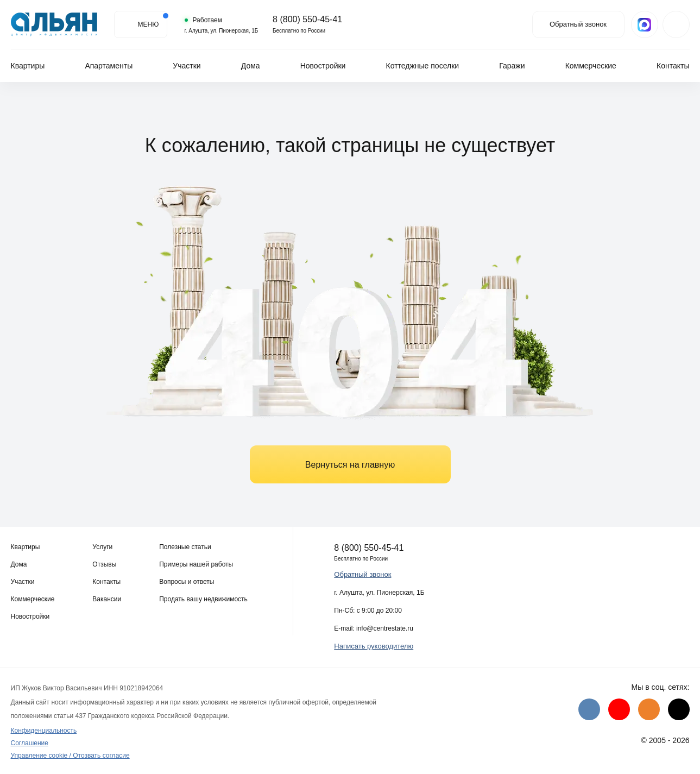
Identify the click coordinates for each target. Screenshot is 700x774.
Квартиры (28, 66)
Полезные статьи (185, 547)
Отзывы (104, 564)
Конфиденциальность (44, 731)
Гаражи (512, 66)
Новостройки (323, 66)
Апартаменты (109, 66)
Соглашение (30, 743)
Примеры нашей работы (196, 564)
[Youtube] (619, 709)
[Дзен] (679, 709)
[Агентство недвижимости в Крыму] (54, 24)
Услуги (102, 547)
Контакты (673, 66)
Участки (187, 66)
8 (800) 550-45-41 (301, 20)
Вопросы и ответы (187, 582)
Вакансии (107, 599)
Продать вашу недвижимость (203, 599)
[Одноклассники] (649, 709)
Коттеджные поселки (423, 66)
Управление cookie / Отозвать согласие (70, 756)
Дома (251, 66)
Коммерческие (591, 66)
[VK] (589, 709)
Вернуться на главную (350, 465)
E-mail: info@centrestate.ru (374, 628)
